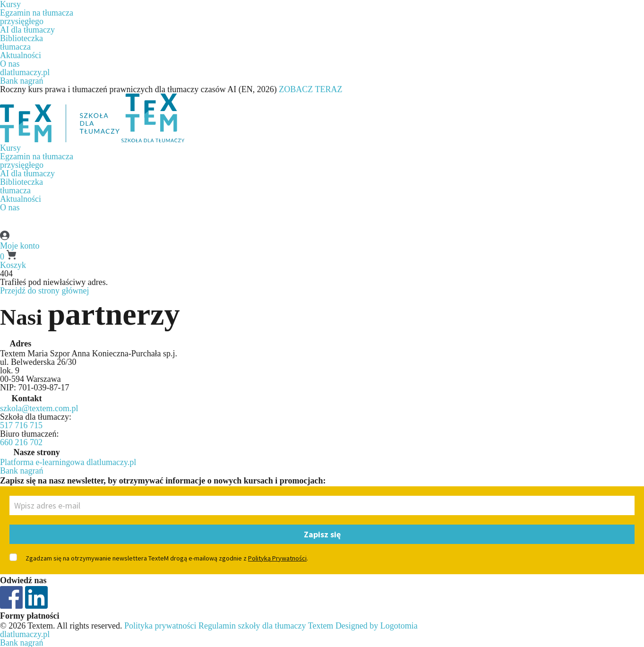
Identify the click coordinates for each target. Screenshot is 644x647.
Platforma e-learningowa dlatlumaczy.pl (68, 462)
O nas (10, 64)
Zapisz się (322, 534)
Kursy (10, 148)
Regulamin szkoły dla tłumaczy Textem (266, 626)
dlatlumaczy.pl (25, 72)
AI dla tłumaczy (27, 30)
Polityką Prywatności (277, 558)
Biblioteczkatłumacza (21, 43)
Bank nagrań (21, 81)
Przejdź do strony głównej (44, 291)
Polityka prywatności (160, 626)
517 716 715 (21, 425)
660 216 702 (21, 442)
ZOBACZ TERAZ (310, 89)
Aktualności (21, 55)
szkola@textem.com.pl (39, 408)
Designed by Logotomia (377, 626)
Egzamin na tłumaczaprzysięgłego (37, 17)
